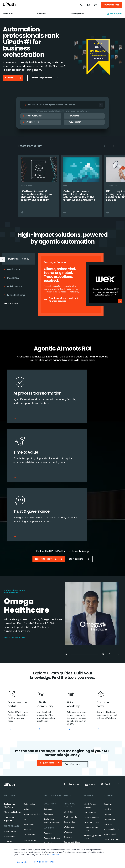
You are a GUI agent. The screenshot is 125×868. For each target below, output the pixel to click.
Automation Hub (11, 798)
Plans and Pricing (12, 754)
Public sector (13, 286)
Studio (27, 792)
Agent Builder (10, 778)
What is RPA (49, 790)
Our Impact (109, 786)
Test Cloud (29, 802)
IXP (25, 761)
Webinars (68, 774)
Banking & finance (15, 259)
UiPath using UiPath (112, 781)
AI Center (8, 783)
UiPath (68, 818)
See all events (70, 823)
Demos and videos (72, 784)
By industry (49, 751)
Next (113, 146)
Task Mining (29, 797)
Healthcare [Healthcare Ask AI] (72, 116)
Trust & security (111, 776)
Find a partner (90, 754)
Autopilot (8, 808)
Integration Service (32, 756)
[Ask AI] (101, 105)
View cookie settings (44, 862)
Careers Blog (109, 761)
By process (49, 756)
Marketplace (29, 766)
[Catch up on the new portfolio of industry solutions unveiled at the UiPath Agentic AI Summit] (81, 186)
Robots (27, 787)
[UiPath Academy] (68, 674)
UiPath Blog (69, 754)
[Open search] (82, 5)
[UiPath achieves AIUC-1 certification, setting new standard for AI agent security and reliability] (39, 186)
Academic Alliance (52, 780)
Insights (27, 751)
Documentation (51, 814)
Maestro (27, 771)
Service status (50, 834)
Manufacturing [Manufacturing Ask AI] (31, 122)
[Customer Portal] (98, 674)
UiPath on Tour (70, 808)
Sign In (90, 726)
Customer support (52, 804)
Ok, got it (22, 862)
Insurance (11, 278)
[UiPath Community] (39, 674)
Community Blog (51, 824)
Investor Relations (112, 771)
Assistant (8, 793)
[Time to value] (92, 398)
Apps (6, 788)
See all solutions (11, 303)
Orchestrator (29, 776)
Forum (47, 819)
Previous (105, 146)
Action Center (10, 773)
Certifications (50, 785)
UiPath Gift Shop (111, 791)
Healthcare (12, 269)
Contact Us (72, 726)
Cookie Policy (54, 855)
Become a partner (92, 759)
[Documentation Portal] (9, 674)
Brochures (68, 779)
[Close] (123, 845)
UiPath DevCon (70, 813)
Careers (107, 756)
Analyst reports (70, 759)
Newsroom (109, 766)
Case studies (69, 764)
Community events (52, 829)
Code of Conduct (112, 801)
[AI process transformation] (33, 398)
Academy (48, 775)
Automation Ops (11, 803)
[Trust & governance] (33, 460)
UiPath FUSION (70, 795)
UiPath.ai (108, 751)
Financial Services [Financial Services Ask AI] (32, 116)
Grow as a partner (92, 764)
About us (108, 746)
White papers (70, 769)
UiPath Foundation (112, 796)
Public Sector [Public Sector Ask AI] (73, 122)
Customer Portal (51, 809)
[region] (62, 855)
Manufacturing (14, 295)
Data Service (29, 746)
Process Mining (30, 782)
